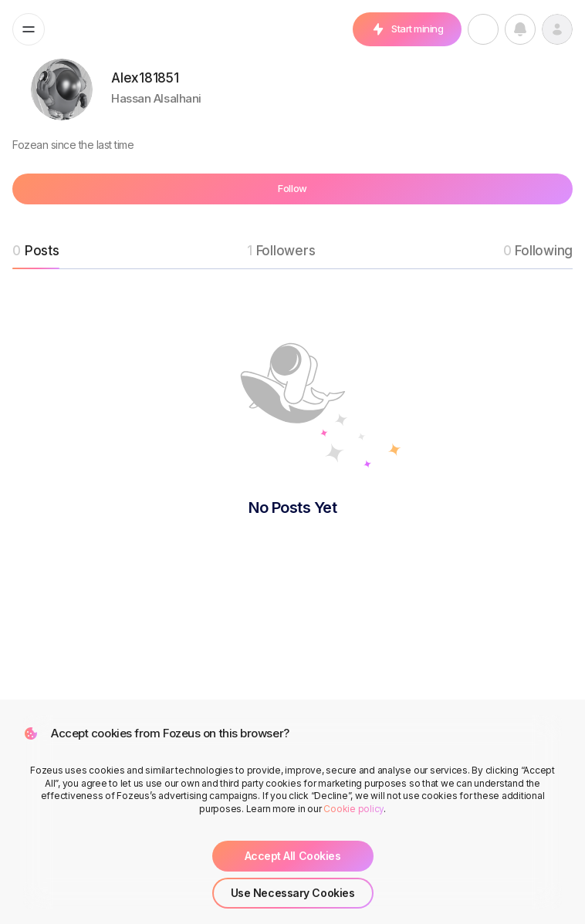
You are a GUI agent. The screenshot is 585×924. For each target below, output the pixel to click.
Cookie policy (353, 809)
